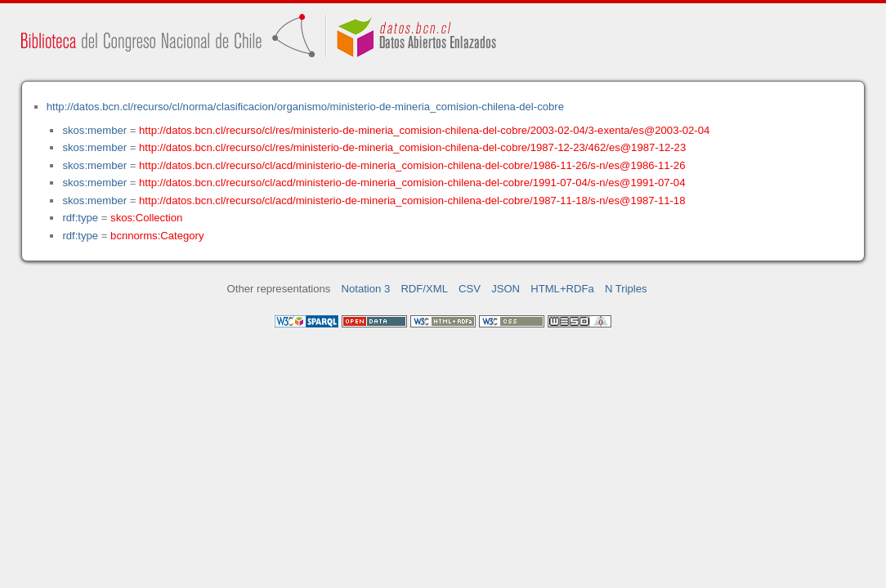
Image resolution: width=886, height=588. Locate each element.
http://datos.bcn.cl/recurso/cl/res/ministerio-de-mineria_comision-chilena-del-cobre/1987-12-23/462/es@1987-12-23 (412, 147)
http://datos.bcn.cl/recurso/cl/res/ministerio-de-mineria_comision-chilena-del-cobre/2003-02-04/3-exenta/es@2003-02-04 (424, 130)
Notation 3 (366, 289)
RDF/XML (424, 289)
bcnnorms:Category (157, 236)
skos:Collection (146, 218)
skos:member (94, 130)
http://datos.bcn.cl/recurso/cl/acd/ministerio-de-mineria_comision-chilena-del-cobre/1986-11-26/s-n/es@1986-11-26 (412, 165)
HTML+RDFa (562, 289)
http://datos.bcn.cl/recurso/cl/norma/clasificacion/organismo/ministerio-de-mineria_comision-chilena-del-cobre (305, 107)
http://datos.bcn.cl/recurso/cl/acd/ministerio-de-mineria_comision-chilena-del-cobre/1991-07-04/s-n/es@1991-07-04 (412, 183)
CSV (470, 289)
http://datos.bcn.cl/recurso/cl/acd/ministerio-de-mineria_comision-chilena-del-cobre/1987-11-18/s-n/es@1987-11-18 (412, 200)
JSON (506, 289)
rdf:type (80, 218)
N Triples (626, 289)
